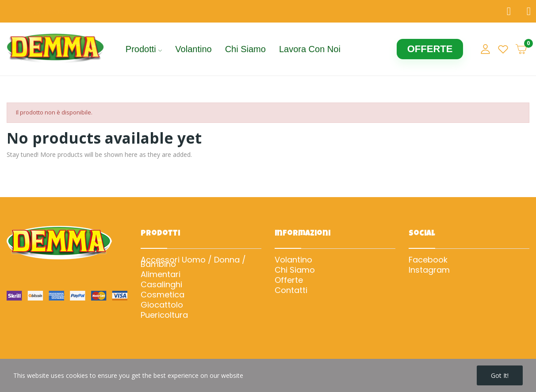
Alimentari (161, 274)
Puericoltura (164, 315)
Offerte (289, 280)
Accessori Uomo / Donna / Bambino (193, 262)
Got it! (500, 375)
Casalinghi (161, 285)
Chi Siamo (295, 270)
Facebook (428, 260)
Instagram (429, 270)
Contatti (291, 290)
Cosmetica (163, 295)
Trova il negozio (47, 11)
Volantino (293, 260)
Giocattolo (162, 305)
